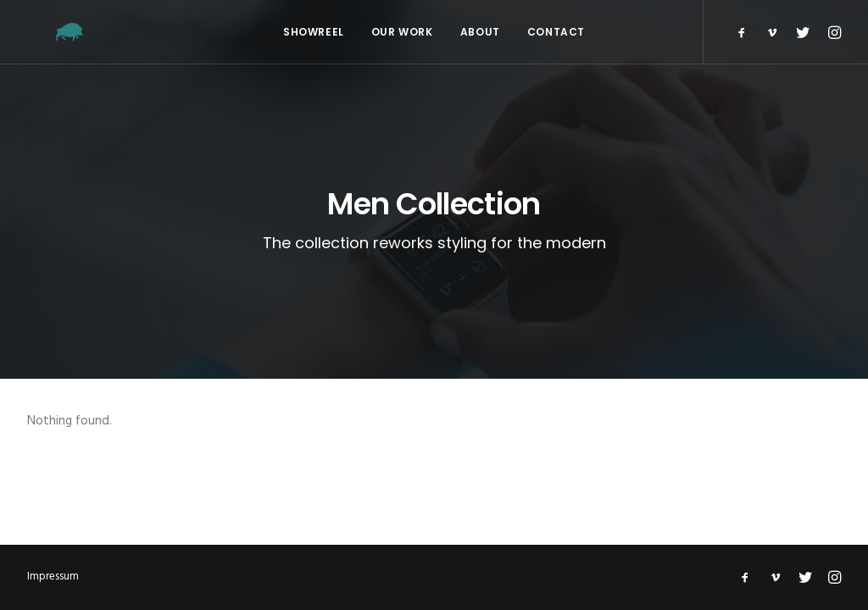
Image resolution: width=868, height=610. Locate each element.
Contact (556, 32)
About (480, 32)
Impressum (53, 577)
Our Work (402, 32)
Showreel (314, 32)
